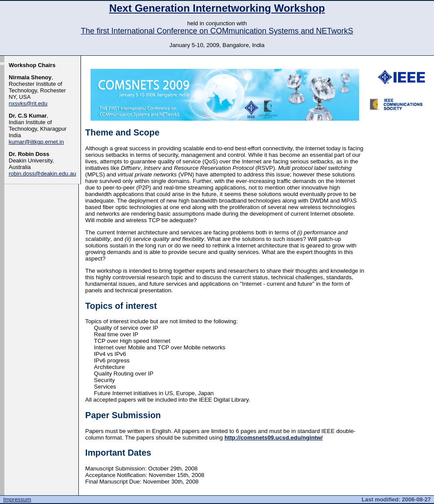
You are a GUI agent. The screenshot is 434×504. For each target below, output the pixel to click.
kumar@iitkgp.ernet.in (36, 142)
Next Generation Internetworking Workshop (217, 8)
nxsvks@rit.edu (28, 103)
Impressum (17, 499)
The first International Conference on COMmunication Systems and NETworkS (217, 31)
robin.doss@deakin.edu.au (42, 174)
